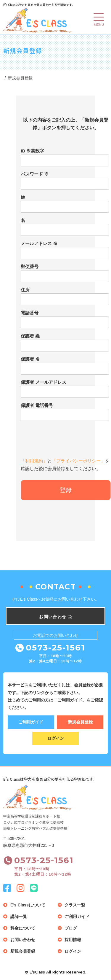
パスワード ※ (35, 174)
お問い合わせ (23, 940)
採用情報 (73, 940)
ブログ (71, 928)
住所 (25, 290)
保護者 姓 (30, 336)
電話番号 (30, 313)
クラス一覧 (75, 905)
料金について (23, 928)
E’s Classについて (28, 905)
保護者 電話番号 (37, 405)
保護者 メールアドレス (44, 382)
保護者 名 (30, 359)
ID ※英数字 (32, 151)
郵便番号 (30, 267)
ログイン (56, 738)
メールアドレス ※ (39, 243)
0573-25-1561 (56, 647)
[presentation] (66, 437)
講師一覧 (19, 917)
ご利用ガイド (31, 722)
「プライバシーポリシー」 (78, 461)
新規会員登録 (80, 722)
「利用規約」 (34, 461)
